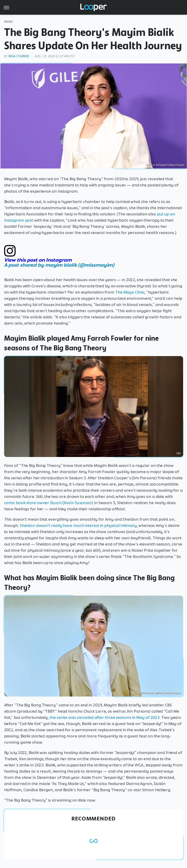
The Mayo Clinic (130, 292)
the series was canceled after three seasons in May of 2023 (105, 717)
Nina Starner (19, 56)
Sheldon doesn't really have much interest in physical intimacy (78, 525)
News (9, 22)
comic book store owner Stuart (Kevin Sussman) (49, 503)
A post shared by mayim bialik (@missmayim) (59, 265)
